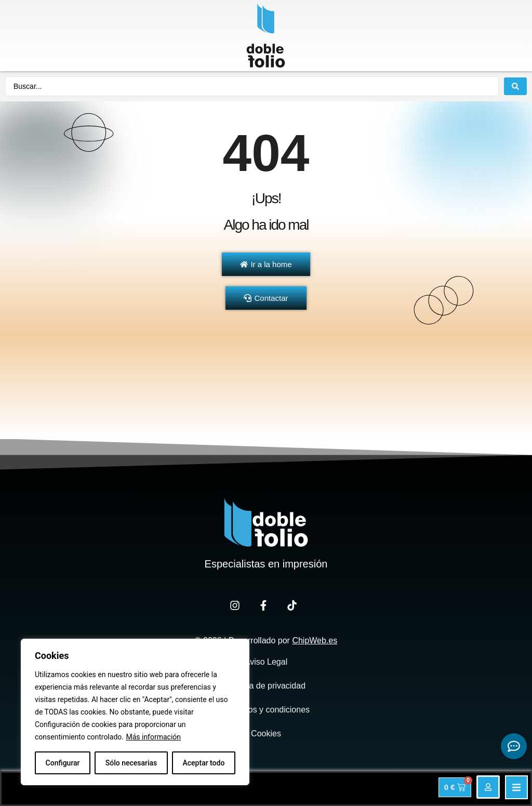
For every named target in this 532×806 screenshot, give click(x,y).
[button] (516, 787)
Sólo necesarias (131, 763)
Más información (153, 737)
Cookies (266, 734)
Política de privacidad (266, 686)
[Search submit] (515, 86)
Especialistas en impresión (266, 564)
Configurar (63, 763)
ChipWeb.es (315, 640)
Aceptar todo (204, 763)
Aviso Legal (266, 662)
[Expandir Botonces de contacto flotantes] (514, 746)
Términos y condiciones (266, 710)
